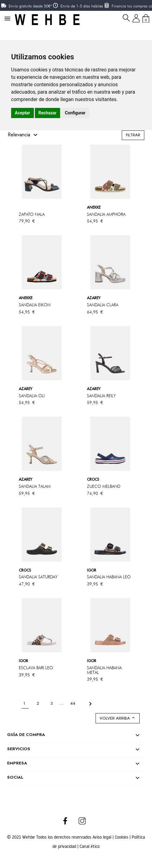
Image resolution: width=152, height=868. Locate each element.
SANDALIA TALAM (35, 486)
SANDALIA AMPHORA (106, 214)
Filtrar (133, 135)
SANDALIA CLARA (103, 305)
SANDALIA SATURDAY (38, 577)
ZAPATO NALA (32, 214)
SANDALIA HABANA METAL (104, 670)
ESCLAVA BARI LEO (36, 668)
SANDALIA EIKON (35, 305)
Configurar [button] (75, 113)
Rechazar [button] (48, 113)
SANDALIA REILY (101, 396)
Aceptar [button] (23, 113)
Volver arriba (118, 718)
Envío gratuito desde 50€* (30, 6)
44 (73, 703)
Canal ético (90, 846)
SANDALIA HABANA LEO (109, 577)
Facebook (65, 821)
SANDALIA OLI (32, 396)
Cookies (122, 837)
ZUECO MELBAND (104, 486)
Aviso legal (103, 837)
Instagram (82, 821)
